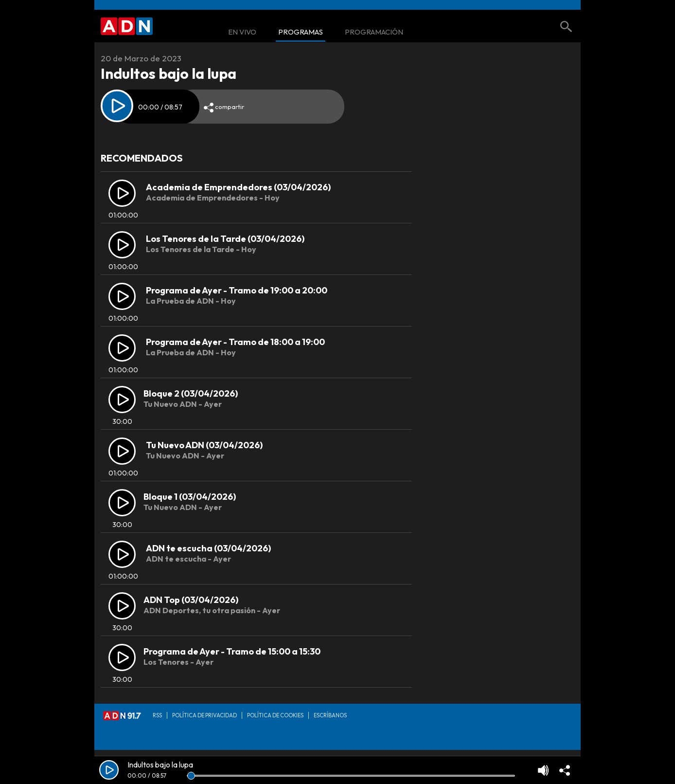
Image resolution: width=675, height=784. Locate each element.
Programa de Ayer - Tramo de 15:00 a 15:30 (232, 651)
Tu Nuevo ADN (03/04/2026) (204, 445)
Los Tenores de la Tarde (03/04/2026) (225, 239)
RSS (157, 715)
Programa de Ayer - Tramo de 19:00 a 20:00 (237, 290)
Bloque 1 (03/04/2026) (190, 497)
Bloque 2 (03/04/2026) (191, 393)
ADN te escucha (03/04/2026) (208, 548)
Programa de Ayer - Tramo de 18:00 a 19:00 (235, 342)
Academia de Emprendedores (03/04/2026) (238, 187)
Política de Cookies (275, 715)
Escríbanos (330, 715)
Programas (301, 32)
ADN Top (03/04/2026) (191, 600)
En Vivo (242, 32)
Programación (374, 32)
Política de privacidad (204, 715)
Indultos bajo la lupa (160, 765)
